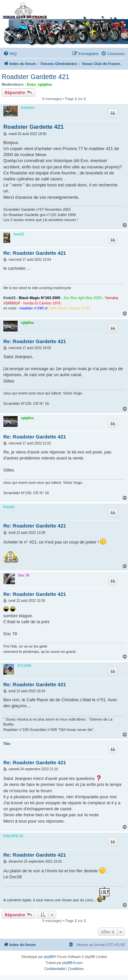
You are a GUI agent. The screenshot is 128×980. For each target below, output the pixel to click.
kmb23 (19, 234)
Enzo (31, 84)
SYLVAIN (24, 666)
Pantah (9, 507)
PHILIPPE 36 (13, 836)
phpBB (49, 957)
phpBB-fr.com (73, 963)
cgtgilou (45, 84)
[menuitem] (10, 54)
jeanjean (28, 108)
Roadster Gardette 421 (35, 77)
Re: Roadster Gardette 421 (35, 253)
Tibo (7, 744)
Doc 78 (24, 575)
